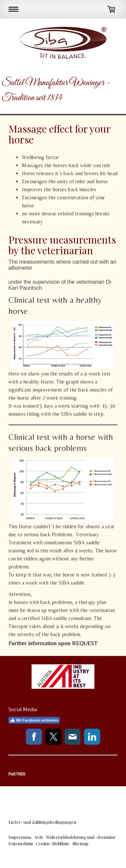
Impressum (20, 837)
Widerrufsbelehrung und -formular (81, 837)
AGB (39, 837)
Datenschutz (21, 843)
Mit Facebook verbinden (34, 720)
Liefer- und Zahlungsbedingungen (42, 822)
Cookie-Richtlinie (53, 843)
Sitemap (80, 843)
